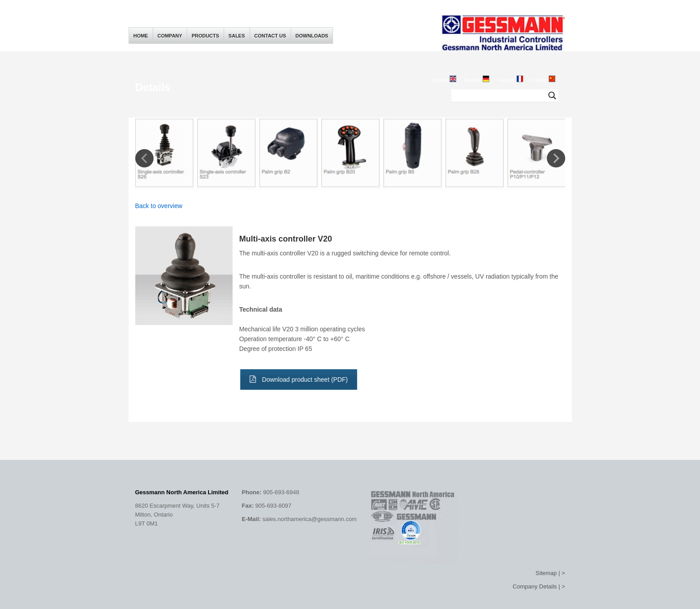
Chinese (538, 80)
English (440, 80)
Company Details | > (539, 586)
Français (506, 80)
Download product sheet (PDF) (296, 380)
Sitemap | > (550, 573)
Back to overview (159, 206)
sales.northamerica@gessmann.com (310, 519)
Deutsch (473, 80)
